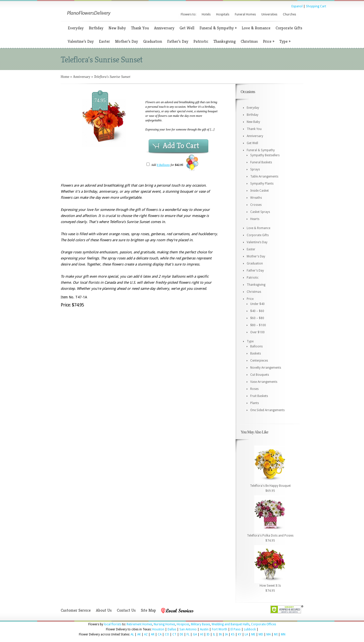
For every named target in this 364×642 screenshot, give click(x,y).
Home (65, 77)
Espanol (297, 6)
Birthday (96, 28)
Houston (158, 629)
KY (240, 634)
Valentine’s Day (81, 41)
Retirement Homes (139, 624)
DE (181, 634)
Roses (254, 389)
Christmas (249, 41)
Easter (104, 41)
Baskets (256, 353)
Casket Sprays (260, 212)
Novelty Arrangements (266, 368)
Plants (255, 403)
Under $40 (257, 304)
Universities (269, 14)
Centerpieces (259, 361)
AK (139, 634)
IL (214, 634)
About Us (104, 610)
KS (233, 634)
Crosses (256, 205)
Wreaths (256, 198)
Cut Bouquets (260, 375)
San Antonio (188, 629)
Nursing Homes (164, 624)
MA (269, 634)
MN (283, 634)
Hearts (255, 219)
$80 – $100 (258, 325)
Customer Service (76, 610)
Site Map (148, 610)
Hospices (183, 624)
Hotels (206, 14)
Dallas (172, 629)
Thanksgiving (224, 41)
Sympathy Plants (262, 184)
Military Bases (200, 624)
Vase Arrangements (264, 382)
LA (246, 634)
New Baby (117, 28)
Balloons (256, 346)
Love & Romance (256, 28)
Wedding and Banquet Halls (231, 624)
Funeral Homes (245, 14)
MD (261, 634)
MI (276, 634)
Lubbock (250, 629)
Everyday (76, 28)
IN (220, 634)
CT (174, 634)
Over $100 (257, 332)
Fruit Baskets (259, 396)
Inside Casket (259, 191)
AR (153, 634)
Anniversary (164, 28)
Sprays (255, 169)
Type (285, 41)
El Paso (236, 629)
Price (269, 41)
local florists (113, 624)
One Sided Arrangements (267, 410)
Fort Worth (220, 629)
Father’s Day (178, 41)
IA (226, 634)
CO (167, 634)
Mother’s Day (127, 41)
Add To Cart (181, 146)
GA (195, 634)
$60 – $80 (257, 318)
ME (253, 634)
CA (160, 634)
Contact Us (126, 610)
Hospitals (223, 14)
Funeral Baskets (261, 162)
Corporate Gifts (289, 28)
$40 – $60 (257, 311)
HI (202, 634)
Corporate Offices (264, 624)
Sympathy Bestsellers (265, 155)
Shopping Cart (316, 6)
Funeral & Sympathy (218, 28)
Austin (204, 629)
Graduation (153, 41)
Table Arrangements (264, 176)
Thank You (140, 28)
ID (208, 634)
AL (132, 634)
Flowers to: (188, 14)
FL (188, 634)
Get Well (187, 28)
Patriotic (201, 41)
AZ (146, 634)
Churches (289, 14)
